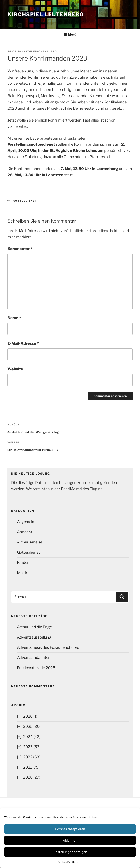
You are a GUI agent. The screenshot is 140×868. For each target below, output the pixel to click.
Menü (70, 34)
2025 (28, 726)
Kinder (23, 562)
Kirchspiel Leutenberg (46, 14)
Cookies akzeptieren (70, 829)
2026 (28, 716)
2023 (28, 747)
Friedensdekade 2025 (36, 668)
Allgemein (26, 522)
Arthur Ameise (30, 542)
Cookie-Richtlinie (68, 862)
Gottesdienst (25, 201)
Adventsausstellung (34, 637)
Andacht (25, 532)
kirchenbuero (45, 51)
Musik (22, 573)
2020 (28, 777)
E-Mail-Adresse (23, 343)
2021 (27, 767)
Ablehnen (70, 841)
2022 (28, 757)
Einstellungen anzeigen (70, 852)
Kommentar (20, 249)
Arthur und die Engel (35, 627)
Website (15, 369)
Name (14, 318)
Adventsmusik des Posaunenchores (48, 647)
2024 (28, 737)
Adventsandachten (34, 658)
